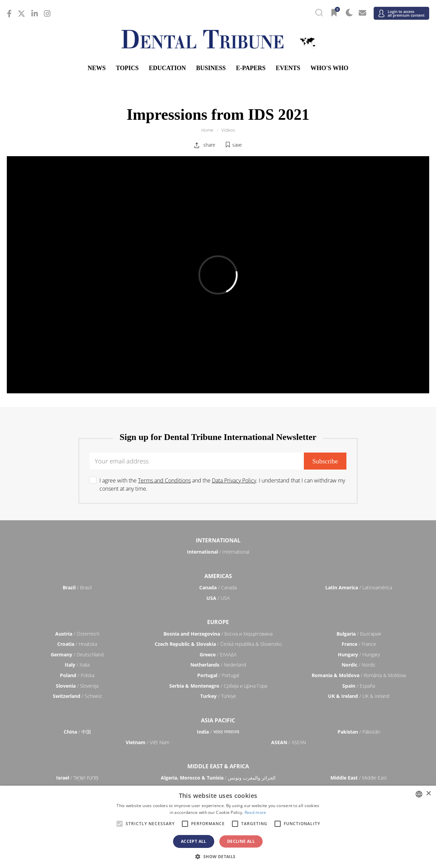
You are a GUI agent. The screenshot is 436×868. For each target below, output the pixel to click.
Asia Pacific (218, 720)
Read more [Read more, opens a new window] (255, 812)
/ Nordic (359, 665)
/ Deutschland (77, 654)
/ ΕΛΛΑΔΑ (218, 654)
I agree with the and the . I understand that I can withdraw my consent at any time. (222, 485)
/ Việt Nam (147, 742)
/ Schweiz (77, 696)
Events (288, 68)
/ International (218, 552)
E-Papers (251, 68)
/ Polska (77, 675)
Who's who (329, 68)
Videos (228, 130)
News (97, 68)
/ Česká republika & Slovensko (218, 644)
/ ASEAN (289, 742)
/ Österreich (77, 634)
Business (211, 68)
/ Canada (218, 587)
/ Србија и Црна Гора (218, 686)
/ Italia (77, 665)
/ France (359, 644)
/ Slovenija (77, 686)
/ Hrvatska (77, 644)
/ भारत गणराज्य (218, 732)
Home (207, 130)
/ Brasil (77, 587)
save (237, 145)
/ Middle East (359, 778)
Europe (218, 622)
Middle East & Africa (218, 766)
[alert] (218, 827)
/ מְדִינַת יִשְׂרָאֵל (77, 778)
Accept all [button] (194, 841)
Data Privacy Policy (234, 480)
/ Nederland (218, 665)
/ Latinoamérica (359, 587)
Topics (127, 68)
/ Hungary (359, 654)
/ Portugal (218, 675)
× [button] (428, 794)
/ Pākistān (359, 732)
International (218, 540)
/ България (359, 634)
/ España (359, 686)
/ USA (218, 598)
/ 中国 (77, 732)
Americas (218, 576)
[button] (218, 856)
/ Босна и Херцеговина (218, 634)
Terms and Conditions (164, 480)
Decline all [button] (241, 841)
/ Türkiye (218, 696)
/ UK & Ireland (359, 696)
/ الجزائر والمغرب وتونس (218, 778)
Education (167, 68)
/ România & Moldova (359, 675)
